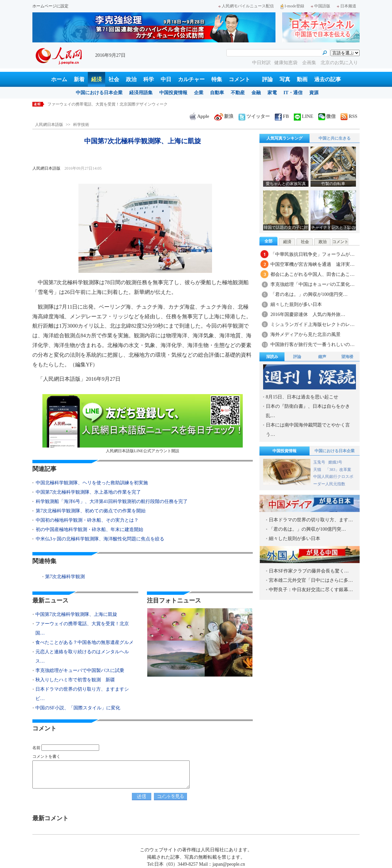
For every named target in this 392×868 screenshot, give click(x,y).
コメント (239, 79)
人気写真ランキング (284, 138)
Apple (199, 116)
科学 (149, 79)
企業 (199, 93)
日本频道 (347, 6)
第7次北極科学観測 (65, 577)
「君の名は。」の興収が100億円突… (309, 294)
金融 (256, 93)
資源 (314, 93)
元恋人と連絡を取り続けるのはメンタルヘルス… (82, 656)
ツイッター (254, 116)
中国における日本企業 (99, 93)
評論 (267, 79)
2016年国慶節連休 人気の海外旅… (308, 314)
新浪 (224, 116)
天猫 (318, 470)
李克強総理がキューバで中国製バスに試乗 (80, 670)
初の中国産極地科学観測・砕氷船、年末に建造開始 (89, 530)
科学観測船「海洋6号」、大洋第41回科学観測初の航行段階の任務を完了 (112, 501)
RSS (349, 116)
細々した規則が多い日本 (296, 304)
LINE (304, 116)
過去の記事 (328, 79)
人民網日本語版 (49, 125)
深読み (272, 357)
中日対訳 (261, 63)
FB (282, 116)
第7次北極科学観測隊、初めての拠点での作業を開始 (91, 511)
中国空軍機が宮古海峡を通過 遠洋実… (313, 264)
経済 (96, 79)
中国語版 (321, 6)
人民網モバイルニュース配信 (246, 6)
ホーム (59, 79)
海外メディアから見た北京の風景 (306, 334)
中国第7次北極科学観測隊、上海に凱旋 (76, 614)
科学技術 (81, 125)
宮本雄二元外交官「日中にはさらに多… (311, 580)
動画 (302, 79)
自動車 (217, 93)
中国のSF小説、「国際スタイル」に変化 (78, 708)
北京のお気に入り (339, 63)
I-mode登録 (292, 6)
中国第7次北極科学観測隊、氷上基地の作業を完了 (88, 492)
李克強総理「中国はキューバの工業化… (313, 284)
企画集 (310, 63)
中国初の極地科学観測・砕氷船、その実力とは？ (87, 520)
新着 (79, 79)
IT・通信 (293, 93)
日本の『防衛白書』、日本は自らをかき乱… (308, 411)
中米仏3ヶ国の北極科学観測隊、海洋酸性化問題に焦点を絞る (100, 539)
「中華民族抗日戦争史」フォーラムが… (313, 254)
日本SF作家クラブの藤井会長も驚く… (309, 571)
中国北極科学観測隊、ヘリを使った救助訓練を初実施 (92, 483)
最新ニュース (50, 600)
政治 (131, 79)
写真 (285, 79)
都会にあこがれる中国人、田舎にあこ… (313, 274)
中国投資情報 (173, 93)
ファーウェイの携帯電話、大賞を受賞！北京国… (82, 628)
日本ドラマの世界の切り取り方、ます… (311, 520)
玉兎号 (319, 462)
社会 (114, 79)
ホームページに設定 (50, 6)
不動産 (238, 93)
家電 (272, 93)
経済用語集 (141, 93)
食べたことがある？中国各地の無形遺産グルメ (84, 642)
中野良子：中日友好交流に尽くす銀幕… (311, 590)
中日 (166, 79)
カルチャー (191, 79)
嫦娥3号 (335, 462)
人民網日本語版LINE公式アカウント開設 (143, 424)
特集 (217, 79)
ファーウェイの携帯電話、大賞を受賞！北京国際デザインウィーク (108, 104)
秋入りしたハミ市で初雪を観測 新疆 (75, 680)
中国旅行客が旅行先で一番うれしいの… (313, 344)
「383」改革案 (338, 470)
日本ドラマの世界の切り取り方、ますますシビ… (82, 694)
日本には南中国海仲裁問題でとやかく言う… (308, 430)
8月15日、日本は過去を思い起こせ (302, 397)
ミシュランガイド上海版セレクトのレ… (313, 324)
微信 (327, 116)
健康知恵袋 (286, 63)
